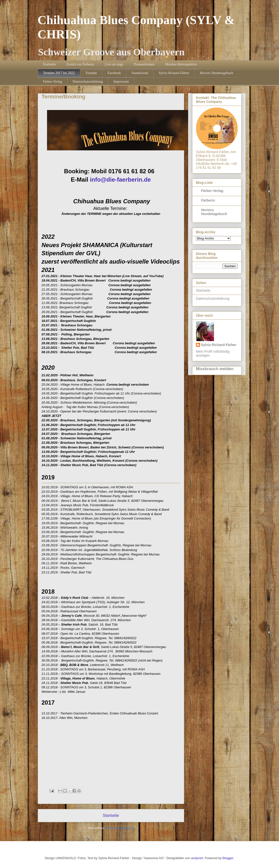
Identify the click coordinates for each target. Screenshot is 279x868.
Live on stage (114, 64)
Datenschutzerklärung (88, 82)
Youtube (91, 73)
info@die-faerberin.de (120, 180)
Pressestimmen (144, 64)
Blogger (228, 858)
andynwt (197, 858)
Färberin (208, 200)
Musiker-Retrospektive (181, 64)
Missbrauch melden (215, 369)
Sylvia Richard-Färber (174, 73)
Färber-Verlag (53, 82)
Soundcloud (140, 73)
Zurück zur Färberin (80, 64)
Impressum (121, 82)
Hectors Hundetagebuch (217, 73)
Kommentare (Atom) (120, 828)
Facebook (114, 73)
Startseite (49, 64)
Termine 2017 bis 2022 (59, 73)
